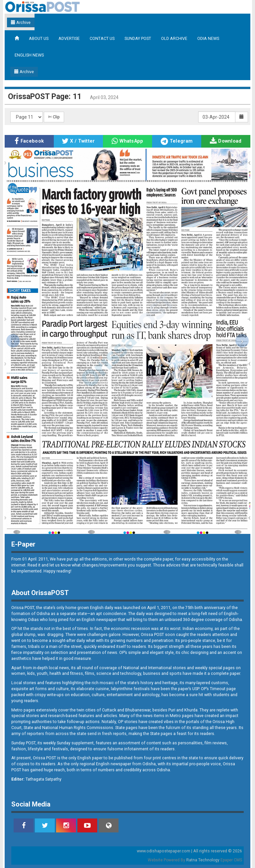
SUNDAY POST (138, 38)
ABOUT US (39, 38)
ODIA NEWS (208, 38)
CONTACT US (102, 38)
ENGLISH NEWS (29, 55)
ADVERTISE (69, 38)
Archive (21, 22)
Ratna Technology (203, 860)
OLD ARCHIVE (174, 38)
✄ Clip (54, 117)
